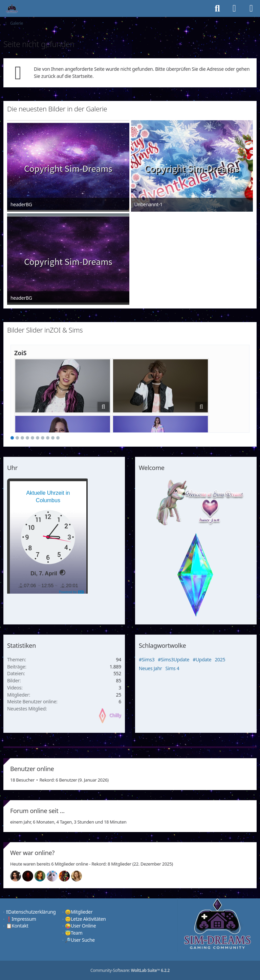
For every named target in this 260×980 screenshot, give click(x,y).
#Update (202, 659)
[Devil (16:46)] (30, 876)
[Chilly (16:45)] (43, 876)
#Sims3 (147, 659)
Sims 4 (172, 668)
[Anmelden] (234, 8)
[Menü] (251, 8)
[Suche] (217, 8)
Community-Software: (130, 970)
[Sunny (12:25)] (79, 876)
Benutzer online (32, 769)
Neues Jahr (150, 668)
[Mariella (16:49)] (18, 876)
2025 (220, 659)
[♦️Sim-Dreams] (12, 8)
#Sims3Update (174, 659)
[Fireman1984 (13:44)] (67, 876)
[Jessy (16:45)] (55, 876)
